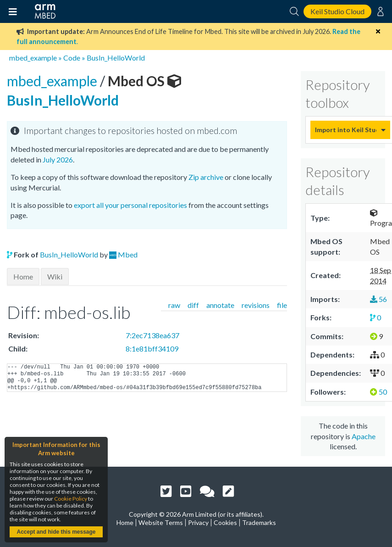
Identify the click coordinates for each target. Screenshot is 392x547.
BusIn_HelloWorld (116, 58)
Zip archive (206, 177)
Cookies (225, 522)
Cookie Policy (71, 499)
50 (378, 392)
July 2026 (58, 159)
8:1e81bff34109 (152, 349)
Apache (364, 436)
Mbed (128, 254)
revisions (256, 305)
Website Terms (161, 522)
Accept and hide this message (56, 532)
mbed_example (33, 58)
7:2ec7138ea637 (152, 335)
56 (378, 299)
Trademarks (259, 522)
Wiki (55, 276)
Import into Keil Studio (346, 130)
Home (23, 276)
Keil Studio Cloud (337, 11)
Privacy (198, 522)
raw (174, 305)
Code (72, 58)
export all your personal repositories (130, 205)
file (282, 305)
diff (193, 305)
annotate (220, 305)
